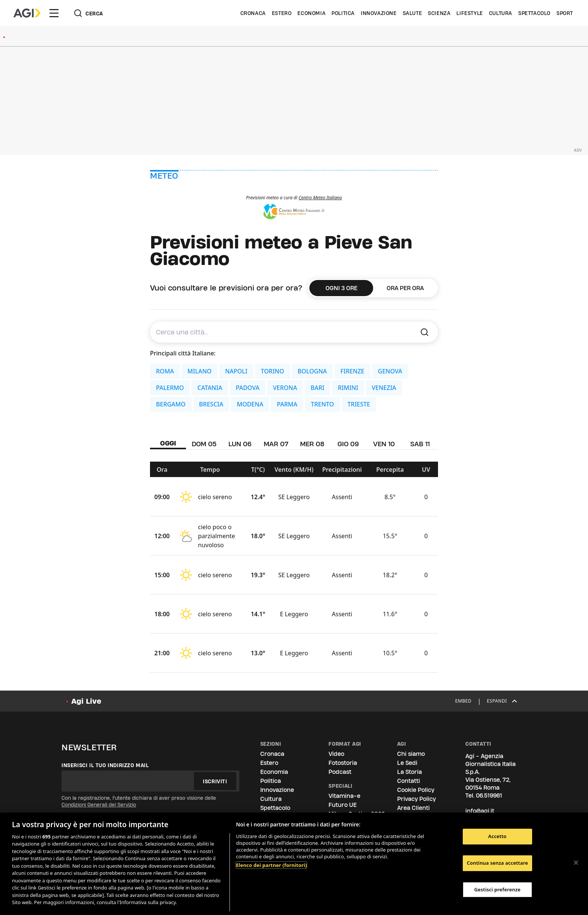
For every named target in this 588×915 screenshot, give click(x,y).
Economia (311, 13)
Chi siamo (411, 754)
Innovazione (379, 13)
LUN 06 (240, 444)
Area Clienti (413, 808)
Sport (565, 13)
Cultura (501, 13)
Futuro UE (343, 805)
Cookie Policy (416, 790)
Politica (343, 13)
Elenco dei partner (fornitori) (271, 865)
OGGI (168, 443)
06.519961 (489, 795)
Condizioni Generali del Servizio (99, 805)
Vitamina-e (344, 796)
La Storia (409, 772)
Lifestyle (469, 13)
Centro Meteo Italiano (320, 198)
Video (336, 754)
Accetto (497, 837)
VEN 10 (384, 444)
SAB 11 (420, 444)
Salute (412, 13)
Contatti (409, 781)
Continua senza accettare (497, 863)
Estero (282, 13)
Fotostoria (343, 763)
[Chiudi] (576, 863)
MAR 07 (276, 444)
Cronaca (253, 13)
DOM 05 (204, 444)
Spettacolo (534, 13)
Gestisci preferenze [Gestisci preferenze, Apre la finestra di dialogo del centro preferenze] (498, 889)
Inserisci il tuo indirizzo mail (105, 765)
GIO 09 (348, 444)
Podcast (340, 772)
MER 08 (312, 444)
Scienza (439, 13)
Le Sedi (407, 763)
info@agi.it (480, 811)
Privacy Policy (416, 799)
